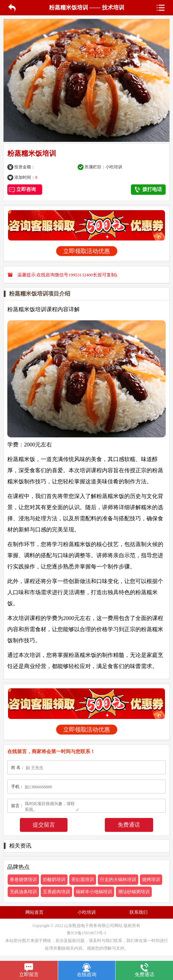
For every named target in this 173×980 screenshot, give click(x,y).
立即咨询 (25, 189)
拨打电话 (148, 190)
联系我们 (139, 912)
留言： (17, 806)
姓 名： (18, 767)
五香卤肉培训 (56, 892)
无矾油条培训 (23, 892)
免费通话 (129, 825)
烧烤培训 (151, 879)
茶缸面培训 (83, 879)
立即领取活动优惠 (86, 251)
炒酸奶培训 (54, 879)
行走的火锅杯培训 (118, 879)
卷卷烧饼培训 (23, 879)
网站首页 (34, 912)
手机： (17, 787)
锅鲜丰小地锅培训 (94, 892)
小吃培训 (114, 167)
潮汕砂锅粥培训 (134, 892)
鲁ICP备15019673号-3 (86, 933)
